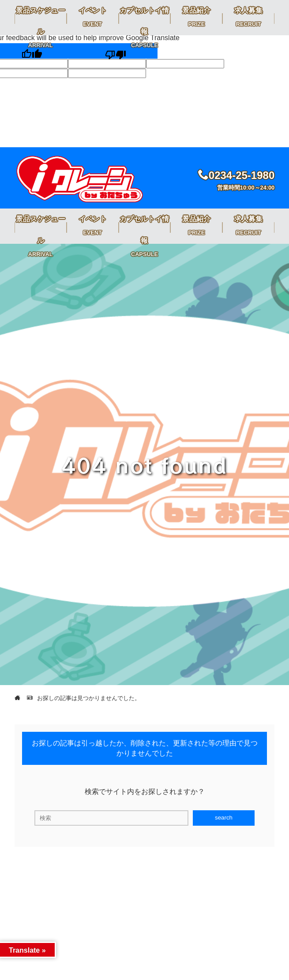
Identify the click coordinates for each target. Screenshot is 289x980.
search (224, 818)
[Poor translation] (116, 51)
